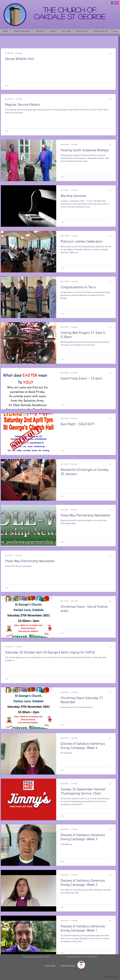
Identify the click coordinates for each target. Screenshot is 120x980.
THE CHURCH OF (70, 10)
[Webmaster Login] (111, 977)
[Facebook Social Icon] (113, 3)
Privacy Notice (50, 966)
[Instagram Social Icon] (117, 3)
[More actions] (111, 53)
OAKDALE (51, 16)
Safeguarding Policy (68, 966)
